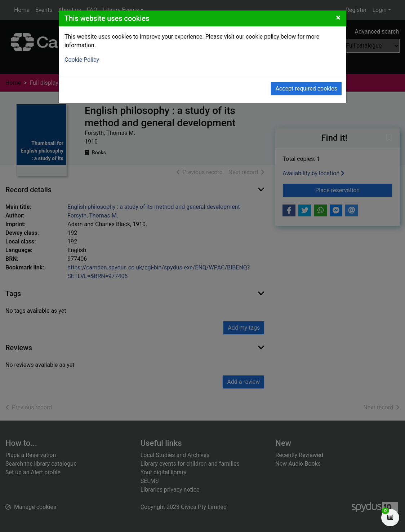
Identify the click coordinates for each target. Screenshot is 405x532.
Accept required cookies (306, 89)
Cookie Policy (82, 60)
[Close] (338, 18)
